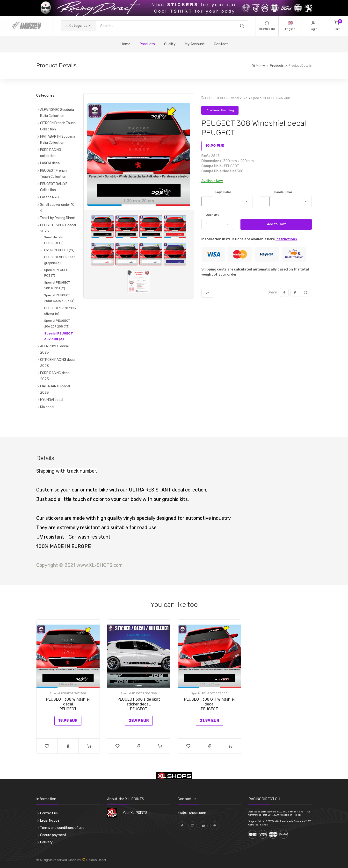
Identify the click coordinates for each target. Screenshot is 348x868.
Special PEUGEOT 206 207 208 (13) (57, 323)
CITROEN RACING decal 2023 (58, 363)
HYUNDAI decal (52, 400)
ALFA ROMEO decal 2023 (54, 349)
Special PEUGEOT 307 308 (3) (59, 336)
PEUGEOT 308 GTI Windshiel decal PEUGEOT (209, 704)
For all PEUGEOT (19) (59, 250)
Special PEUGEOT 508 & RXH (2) (57, 285)
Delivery (46, 842)
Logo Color (223, 192)
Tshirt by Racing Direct (58, 218)
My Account (195, 44)
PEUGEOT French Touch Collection (53, 174)
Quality (170, 44)
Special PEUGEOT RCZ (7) (57, 273)
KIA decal (47, 407)
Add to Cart (276, 224)
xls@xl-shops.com (192, 813)
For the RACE (50, 197)
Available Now (212, 181)
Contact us (49, 813)
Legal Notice (50, 821)
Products (147, 44)
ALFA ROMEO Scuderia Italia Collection (57, 113)
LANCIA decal (50, 163)
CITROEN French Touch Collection (58, 126)
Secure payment (53, 835)
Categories (76, 26)
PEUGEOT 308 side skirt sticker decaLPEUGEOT (139, 704)
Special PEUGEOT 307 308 (271, 98)
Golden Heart (96, 860)
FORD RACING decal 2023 (55, 376)
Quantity (212, 215)
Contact (221, 44)
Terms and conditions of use (62, 828)
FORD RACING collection (51, 153)
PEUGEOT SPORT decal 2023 (58, 228)
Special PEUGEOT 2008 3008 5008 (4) (59, 298)
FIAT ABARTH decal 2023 (55, 389)
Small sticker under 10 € (57, 208)
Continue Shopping (220, 110)
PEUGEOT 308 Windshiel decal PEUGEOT (68, 704)
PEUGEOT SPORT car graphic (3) (59, 260)
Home (125, 44)
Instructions (286, 239)
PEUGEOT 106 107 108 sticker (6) (60, 311)
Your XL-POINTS (135, 813)
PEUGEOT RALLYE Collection (54, 187)
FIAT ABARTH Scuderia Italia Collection (58, 140)
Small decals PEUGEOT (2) (54, 240)
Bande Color (283, 192)
